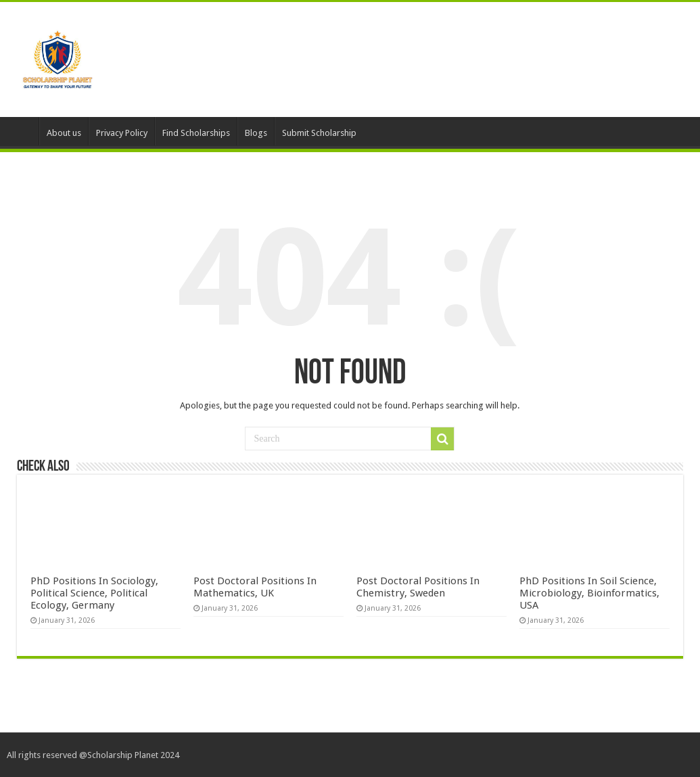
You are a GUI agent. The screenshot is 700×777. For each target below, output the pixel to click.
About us (64, 133)
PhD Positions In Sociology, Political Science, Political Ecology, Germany (94, 593)
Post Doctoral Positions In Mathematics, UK (255, 587)
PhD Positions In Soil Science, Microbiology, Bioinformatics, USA (589, 593)
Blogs (256, 133)
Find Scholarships (196, 133)
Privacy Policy (122, 133)
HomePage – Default (21, 131)
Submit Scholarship (319, 133)
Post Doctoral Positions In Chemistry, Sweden (418, 587)
